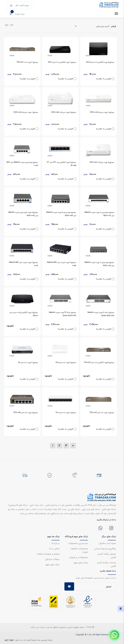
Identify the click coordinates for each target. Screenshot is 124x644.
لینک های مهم (81, 563)
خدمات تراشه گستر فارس (106, 564)
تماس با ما (54, 549)
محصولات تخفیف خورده (79, 550)
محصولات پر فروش (78, 557)
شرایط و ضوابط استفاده (48, 554)
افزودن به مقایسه (103, 79)
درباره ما (56, 543)
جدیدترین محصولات (78, 543)
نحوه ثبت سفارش (107, 543)
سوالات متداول (52, 559)
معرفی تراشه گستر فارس (107, 556)
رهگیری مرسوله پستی (105, 549)
